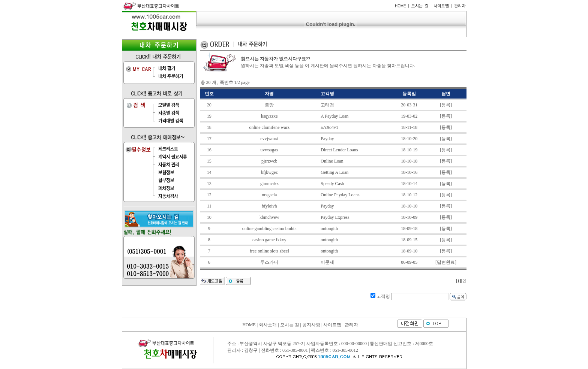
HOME (249, 325)
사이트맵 (332, 325)
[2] (464, 281)
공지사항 (311, 325)
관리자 (351, 325)
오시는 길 (290, 325)
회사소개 (268, 325)
